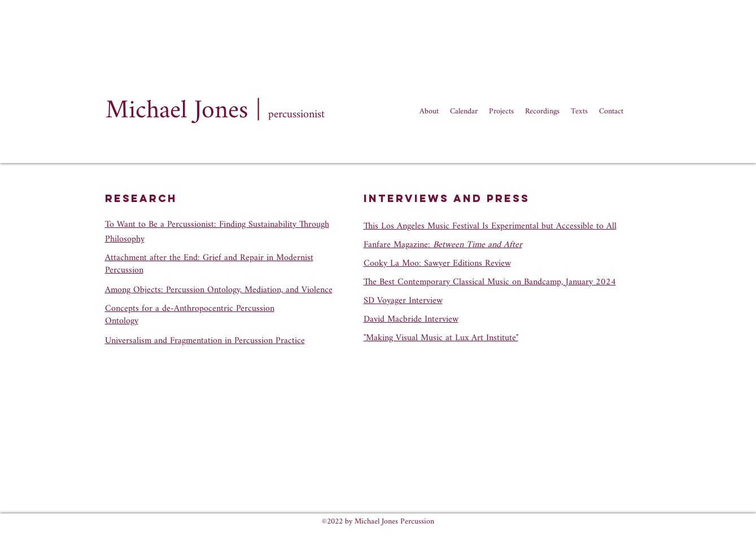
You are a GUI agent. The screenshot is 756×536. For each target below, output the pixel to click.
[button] (542, 112)
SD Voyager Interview (403, 301)
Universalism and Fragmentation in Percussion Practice (205, 341)
